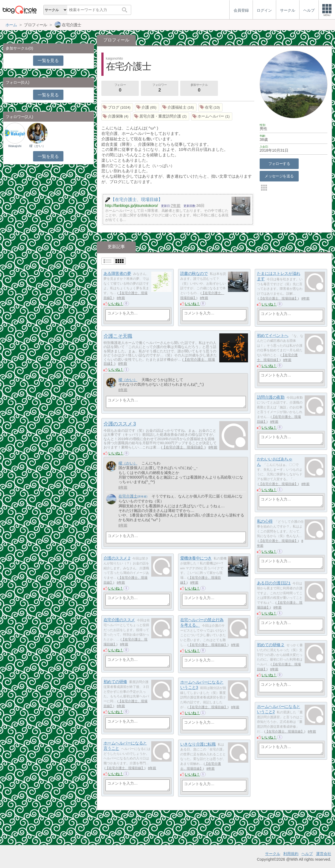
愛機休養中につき (196, 558)
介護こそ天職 (118, 336)
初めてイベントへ (273, 335)
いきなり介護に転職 (198, 744)
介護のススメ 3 (120, 424)
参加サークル (199, 88)
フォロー (120, 88)
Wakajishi (15, 146)
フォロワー (160, 88)
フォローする (279, 164)
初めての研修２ (271, 645)
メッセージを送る (279, 176)
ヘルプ (307, 854)
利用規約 (291, 854)
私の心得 (265, 521)
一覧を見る (48, 61)
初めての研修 (115, 682)
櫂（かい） (128, 380)
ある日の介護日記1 (274, 583)
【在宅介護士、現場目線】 (278, 298)
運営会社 (324, 854)
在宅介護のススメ (119, 620)
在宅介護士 (128, 496)
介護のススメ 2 (117, 558)
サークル (273, 854)
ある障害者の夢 (117, 273)
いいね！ (116, 304)
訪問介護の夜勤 (271, 397)
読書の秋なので (194, 273)
